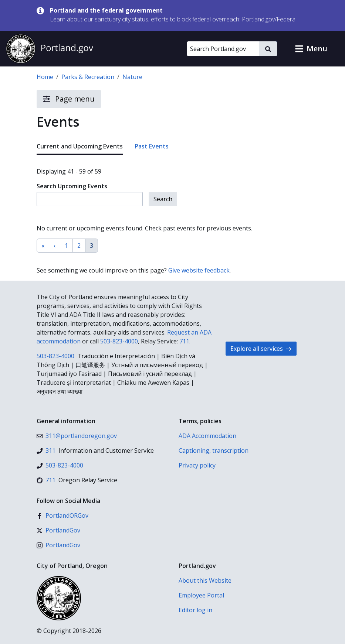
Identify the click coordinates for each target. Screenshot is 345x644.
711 (184, 341)
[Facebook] (62, 515)
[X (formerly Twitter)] (58, 530)
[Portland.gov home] (50, 49)
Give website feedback (199, 270)
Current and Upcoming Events (80, 146)
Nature (132, 77)
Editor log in (195, 610)
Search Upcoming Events (72, 186)
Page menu (69, 99)
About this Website (205, 580)
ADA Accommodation (207, 436)
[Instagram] (58, 545)
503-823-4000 (119, 341)
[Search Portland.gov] (223, 49)
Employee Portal (201, 595)
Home (45, 77)
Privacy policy (197, 465)
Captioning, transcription (214, 451)
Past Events (152, 146)
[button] (311, 49)
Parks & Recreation (88, 77)
